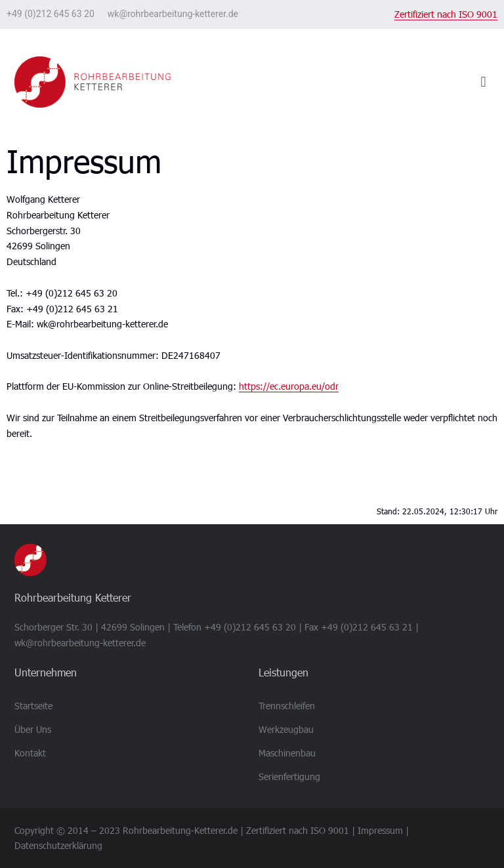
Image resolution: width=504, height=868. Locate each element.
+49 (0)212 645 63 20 (51, 14)
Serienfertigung (289, 776)
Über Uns (33, 729)
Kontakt (30, 753)
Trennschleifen (287, 706)
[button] (483, 82)
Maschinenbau (287, 753)
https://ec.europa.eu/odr (289, 386)
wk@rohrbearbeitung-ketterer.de (173, 14)
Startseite (33, 706)
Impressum (380, 830)
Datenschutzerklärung (58, 845)
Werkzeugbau (286, 729)
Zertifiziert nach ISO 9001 (446, 14)
